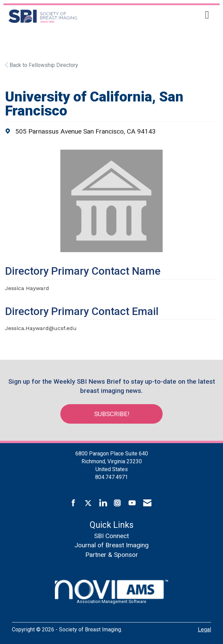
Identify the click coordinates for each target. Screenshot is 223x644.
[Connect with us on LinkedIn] (103, 503)
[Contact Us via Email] (147, 503)
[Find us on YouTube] (132, 503)
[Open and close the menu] (151, 15)
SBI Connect (111, 536)
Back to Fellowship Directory (42, 65)
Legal (204, 629)
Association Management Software (111, 592)
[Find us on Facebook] (73, 503)
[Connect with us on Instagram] (117, 503)
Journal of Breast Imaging (111, 545)
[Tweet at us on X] (88, 503)
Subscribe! (112, 414)
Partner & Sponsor (112, 555)
